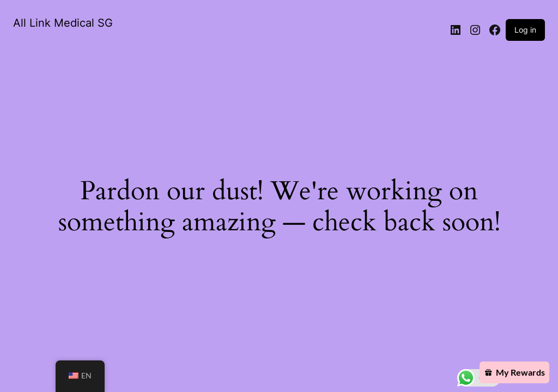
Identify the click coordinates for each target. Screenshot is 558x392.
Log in (525, 30)
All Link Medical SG (63, 23)
